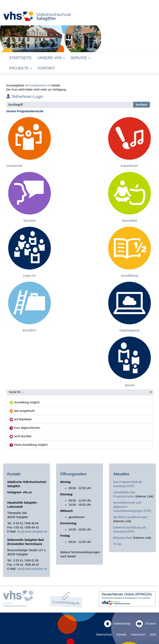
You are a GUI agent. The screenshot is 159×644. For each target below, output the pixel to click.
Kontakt (46, 68)
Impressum (138, 634)
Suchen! (142, 105)
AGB (153, 634)
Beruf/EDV (30, 330)
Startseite (20, 58)
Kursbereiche (38, 85)
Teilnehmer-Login (25, 97)
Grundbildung (129, 276)
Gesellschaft (14, 166)
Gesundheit (130, 221)
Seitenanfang (117, 624)
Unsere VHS (51, 58)
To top (117, 544)
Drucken (146, 624)
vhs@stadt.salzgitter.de (32, 532)
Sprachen (30, 221)
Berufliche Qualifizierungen (131, 517)
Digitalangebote (129, 330)
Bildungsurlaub (123, 538)
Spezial (129, 385)
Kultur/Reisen (129, 166)
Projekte (20, 68)
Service (80, 58)
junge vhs (30, 276)
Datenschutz (104, 634)
